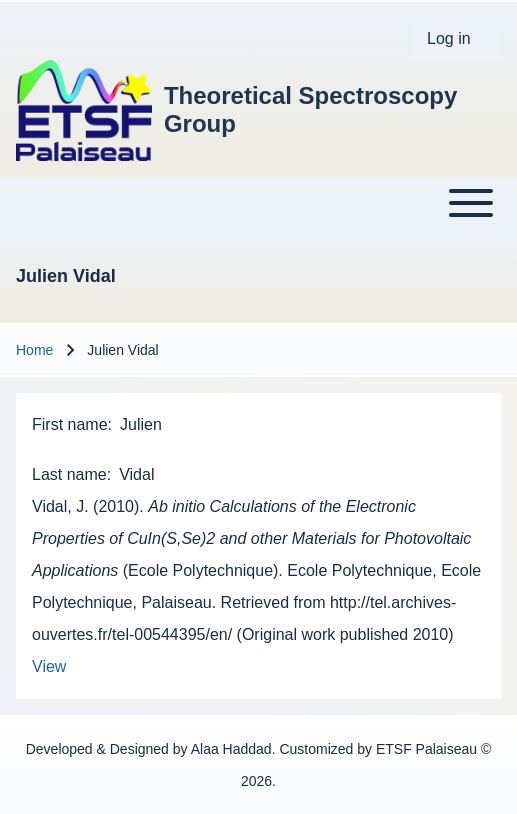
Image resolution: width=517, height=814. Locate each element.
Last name (69, 474)
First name (70, 424)
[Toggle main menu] (258, 203)
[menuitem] (456, 39)
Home (34, 350)
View (49, 666)
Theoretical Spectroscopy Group (310, 109)
